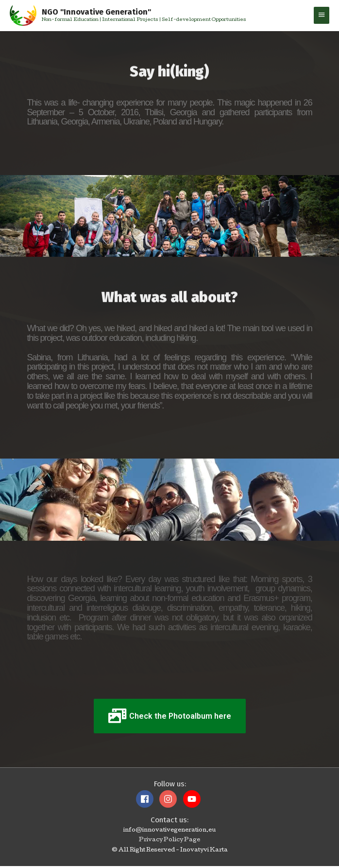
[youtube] (193, 800)
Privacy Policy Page (169, 842)
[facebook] (147, 800)
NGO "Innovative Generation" (102, 13)
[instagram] (170, 800)
